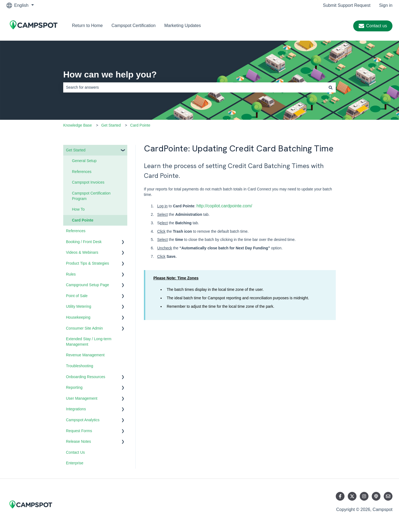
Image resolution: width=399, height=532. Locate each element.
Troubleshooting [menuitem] (80, 366)
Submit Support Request (347, 5)
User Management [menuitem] (82, 398)
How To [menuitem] (78, 209)
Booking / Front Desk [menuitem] (84, 242)
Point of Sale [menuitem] (77, 296)
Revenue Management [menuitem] (85, 355)
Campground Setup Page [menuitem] (87, 285)
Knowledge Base (78, 125)
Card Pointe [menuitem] (83, 220)
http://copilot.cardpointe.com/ (224, 206)
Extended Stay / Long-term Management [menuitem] (89, 342)
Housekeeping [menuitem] (78, 317)
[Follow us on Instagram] (364, 496)
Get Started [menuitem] (76, 150)
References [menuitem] (82, 172)
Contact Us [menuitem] (75, 452)
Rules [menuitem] (71, 274)
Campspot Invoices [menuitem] (88, 182)
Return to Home (87, 26)
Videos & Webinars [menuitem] (82, 252)
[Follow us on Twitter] (352, 496)
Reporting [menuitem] (74, 387)
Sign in (386, 5)
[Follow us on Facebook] (340, 496)
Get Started (111, 125)
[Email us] (388, 496)
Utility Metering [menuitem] (79, 306)
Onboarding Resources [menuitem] (86, 377)
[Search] (331, 87)
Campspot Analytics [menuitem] (83, 420)
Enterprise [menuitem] (75, 463)
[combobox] (194, 87)
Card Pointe (140, 125)
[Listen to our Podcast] (376, 496)
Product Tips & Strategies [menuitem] (87, 263)
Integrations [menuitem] (76, 409)
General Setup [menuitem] (84, 161)
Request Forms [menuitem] (79, 431)
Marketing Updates (183, 26)
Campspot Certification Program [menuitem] (91, 196)
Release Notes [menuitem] (78, 441)
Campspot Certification (134, 26)
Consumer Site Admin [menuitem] (84, 328)
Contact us (373, 26)
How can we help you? (110, 74)
